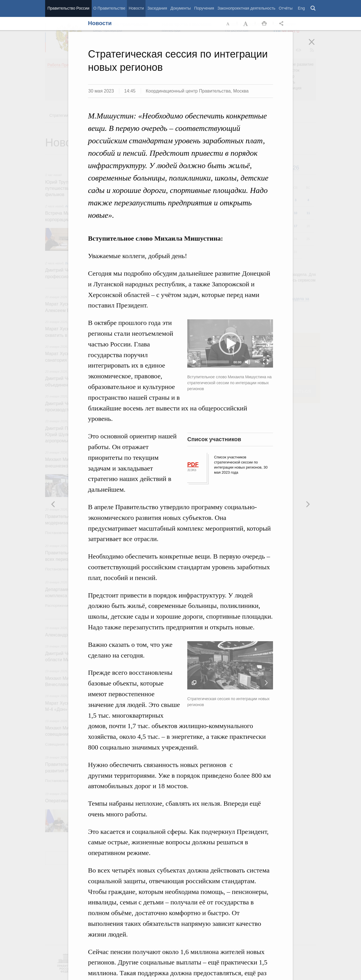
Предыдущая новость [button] (308, 504)
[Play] (195, 362)
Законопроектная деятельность (246, 8)
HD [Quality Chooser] (257, 362)
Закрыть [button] (316, 46)
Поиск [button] (313, 8)
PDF (193, 464)
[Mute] (248, 362)
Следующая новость (266, 683)
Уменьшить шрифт (228, 24)
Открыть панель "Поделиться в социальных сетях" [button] (282, 24)
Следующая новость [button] (53, 504)
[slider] (215, 362)
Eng (301, 8)
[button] (230, 344)
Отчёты (286, 8)
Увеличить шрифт (246, 24)
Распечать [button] (264, 24)
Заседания (157, 8)
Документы (180, 8)
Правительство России (68, 8)
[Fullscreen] (266, 362)
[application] (230, 343)
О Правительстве (109, 8)
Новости (136, 8)
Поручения (204, 8)
